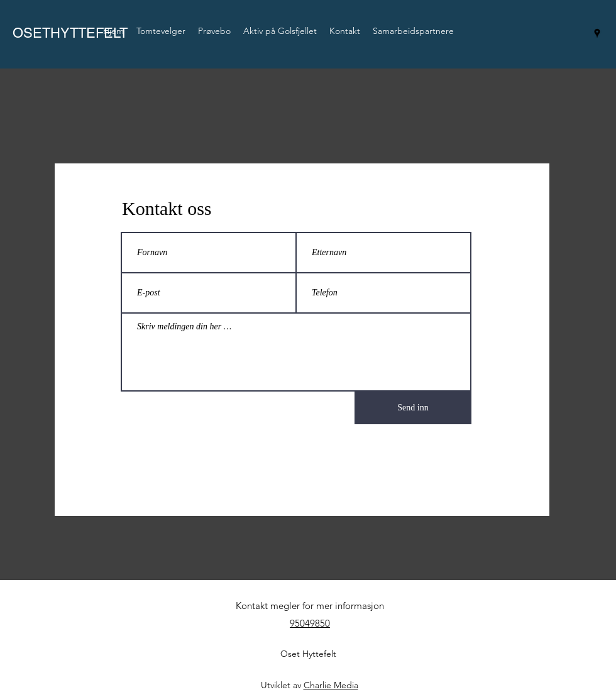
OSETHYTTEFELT (70, 33)
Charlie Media (331, 685)
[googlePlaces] (597, 33)
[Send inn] (413, 408)
